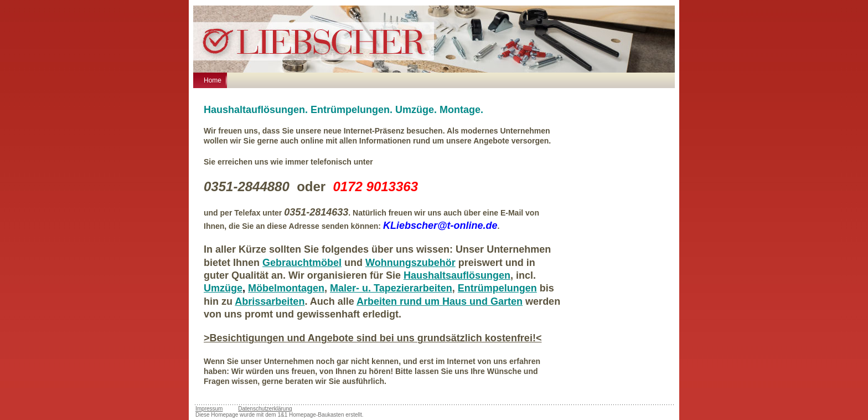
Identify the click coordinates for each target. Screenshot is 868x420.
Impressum (209, 409)
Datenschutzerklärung (265, 409)
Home (213, 80)
